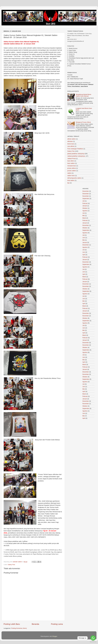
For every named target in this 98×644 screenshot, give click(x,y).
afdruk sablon (72, 139)
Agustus (85, 211)
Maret (84, 218)
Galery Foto (11, 565)
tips (68, 183)
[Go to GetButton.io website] (93, 642)
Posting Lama (57, 624)
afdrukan (70, 141)
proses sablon (72, 171)
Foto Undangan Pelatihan (75, 149)
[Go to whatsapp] (93, 638)
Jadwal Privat (71, 159)
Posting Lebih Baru (12, 624)
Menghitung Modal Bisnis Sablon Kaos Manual (83, 95)
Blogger (55, 636)
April (84, 255)
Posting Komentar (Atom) (19, 628)
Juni (84, 238)
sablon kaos (71, 176)
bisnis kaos (71, 144)
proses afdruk (72, 168)
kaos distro (71, 161)
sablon (69, 173)
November (86, 196)
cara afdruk (71, 146)
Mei (84, 216)
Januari (85, 206)
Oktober (85, 208)
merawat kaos (72, 166)
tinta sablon (71, 180)
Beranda (35, 624)
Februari (85, 203)
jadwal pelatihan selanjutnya (76, 154)
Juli (84, 201)
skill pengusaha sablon (74, 178)
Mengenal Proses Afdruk (83, 122)
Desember (86, 191)
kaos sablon (71, 163)
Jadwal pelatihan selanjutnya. (76, 156)
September (86, 198)
